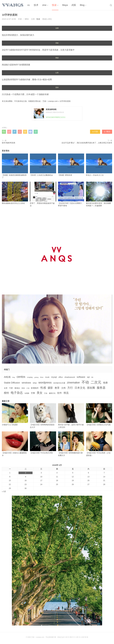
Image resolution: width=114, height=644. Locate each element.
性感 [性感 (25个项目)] (43, 388)
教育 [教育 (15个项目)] (57, 388)
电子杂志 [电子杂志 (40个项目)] (17, 393)
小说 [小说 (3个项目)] (28, 388)
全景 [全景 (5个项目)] (6, 388)
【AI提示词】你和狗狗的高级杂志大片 (43, 416)
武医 (74, 5)
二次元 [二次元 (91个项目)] (96, 382)
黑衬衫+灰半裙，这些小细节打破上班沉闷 (71, 416)
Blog (82, 5)
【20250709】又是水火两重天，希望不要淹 (71, 194)
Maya (65, 5)
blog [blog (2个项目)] (14, 377)
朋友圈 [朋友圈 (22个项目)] (91, 388)
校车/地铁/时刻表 (9, 143)
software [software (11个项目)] (81, 377)
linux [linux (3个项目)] (42, 377)
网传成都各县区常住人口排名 (15, 193)
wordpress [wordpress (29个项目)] (45, 383)
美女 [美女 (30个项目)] (40, 393)
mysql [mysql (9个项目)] (54, 377)
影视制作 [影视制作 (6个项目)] (35, 388)
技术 (36, 5)
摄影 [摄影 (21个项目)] (50, 388)
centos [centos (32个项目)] (21, 377)
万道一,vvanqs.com (50, 101)
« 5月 (4, 491)
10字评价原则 (65, 101)
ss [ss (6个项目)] (92, 377)
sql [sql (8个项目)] (88, 377)
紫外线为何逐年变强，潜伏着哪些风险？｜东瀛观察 (99, 194)
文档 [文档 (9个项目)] (63, 388)
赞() (107, 132)
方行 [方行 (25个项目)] (70, 388)
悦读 (54, 5)
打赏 (95, 132)
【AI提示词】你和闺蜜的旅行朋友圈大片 (71, 444)
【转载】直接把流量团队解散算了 (15, 166)
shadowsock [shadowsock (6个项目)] (70, 377)
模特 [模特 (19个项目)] (6, 393)
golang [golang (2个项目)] (36, 377)
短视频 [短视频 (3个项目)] (27, 393)
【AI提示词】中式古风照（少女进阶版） (99, 444)
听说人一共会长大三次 (99, 165)
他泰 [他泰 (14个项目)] (105, 383)
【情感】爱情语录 (71, 165)
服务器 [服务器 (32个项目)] (101, 388)
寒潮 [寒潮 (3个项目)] (23, 388)
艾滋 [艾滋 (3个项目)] (46, 393)
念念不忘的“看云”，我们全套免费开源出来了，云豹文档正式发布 (87, 143)
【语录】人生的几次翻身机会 (43, 165)
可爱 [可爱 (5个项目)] (11, 388)
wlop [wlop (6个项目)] (35, 383)
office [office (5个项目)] (61, 377)
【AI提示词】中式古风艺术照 (43, 443)
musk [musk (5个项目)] (47, 377)
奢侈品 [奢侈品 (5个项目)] (17, 388)
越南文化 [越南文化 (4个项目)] (52, 393)
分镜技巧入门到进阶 (15, 414)
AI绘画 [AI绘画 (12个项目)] (7, 377)
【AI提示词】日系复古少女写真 (99, 414)
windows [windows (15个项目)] (26, 383)
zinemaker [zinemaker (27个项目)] (73, 383)
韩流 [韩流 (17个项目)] (66, 393)
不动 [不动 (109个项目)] (85, 382)
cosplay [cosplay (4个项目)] (30, 377)
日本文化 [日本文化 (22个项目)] (80, 388)
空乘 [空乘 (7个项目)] (33, 393)
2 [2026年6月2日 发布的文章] (26, 473)
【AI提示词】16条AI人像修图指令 (15, 444)
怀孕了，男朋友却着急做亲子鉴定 (43, 194)
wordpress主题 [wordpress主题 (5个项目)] (59, 383)
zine (44, 5)
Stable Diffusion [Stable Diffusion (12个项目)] (12, 383)
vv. (29, 5)
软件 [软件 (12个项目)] (60, 393)
